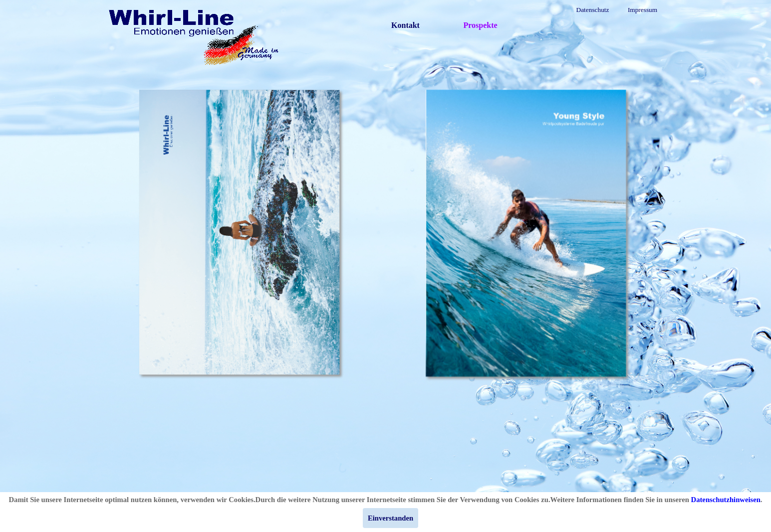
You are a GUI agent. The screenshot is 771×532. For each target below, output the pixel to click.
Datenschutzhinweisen (726, 500)
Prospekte (480, 25)
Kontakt (405, 25)
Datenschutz (593, 10)
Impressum (642, 10)
